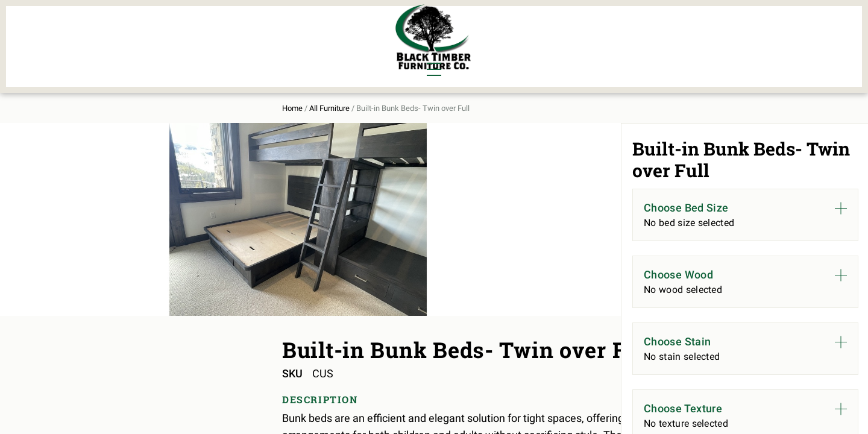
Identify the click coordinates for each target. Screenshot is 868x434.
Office (204, 52)
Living (146, 52)
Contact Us (710, 40)
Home (140, 97)
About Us (640, 40)
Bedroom (210, 31)
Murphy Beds (287, 31)
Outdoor (276, 52)
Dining (146, 31)
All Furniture (562, 40)
